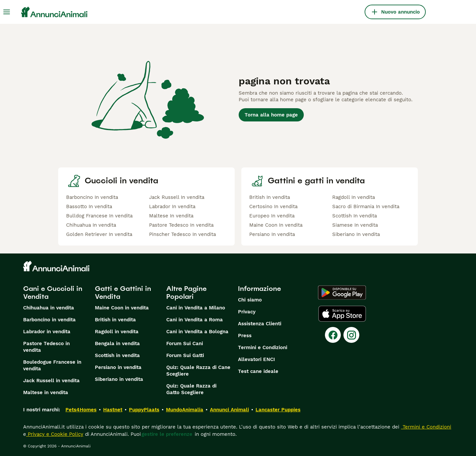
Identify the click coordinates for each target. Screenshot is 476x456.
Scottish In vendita (355, 216)
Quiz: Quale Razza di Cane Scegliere (198, 371)
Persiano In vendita (272, 234)
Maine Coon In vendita (276, 225)
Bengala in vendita (117, 343)
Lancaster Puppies (278, 410)
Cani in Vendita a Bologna (197, 332)
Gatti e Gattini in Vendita (123, 293)
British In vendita (270, 197)
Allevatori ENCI (257, 359)
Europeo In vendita (272, 216)
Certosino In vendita (273, 206)
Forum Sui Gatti (185, 355)
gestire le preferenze (167, 434)
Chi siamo (250, 300)
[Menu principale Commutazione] (7, 12)
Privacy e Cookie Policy (55, 434)
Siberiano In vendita (356, 234)
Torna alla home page (271, 115)
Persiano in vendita (118, 367)
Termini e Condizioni (263, 347)
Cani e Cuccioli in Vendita (53, 293)
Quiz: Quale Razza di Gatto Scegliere (191, 389)
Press (245, 336)
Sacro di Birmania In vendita (366, 206)
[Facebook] (333, 335)
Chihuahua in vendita (49, 308)
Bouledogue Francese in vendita (52, 365)
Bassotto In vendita (89, 206)
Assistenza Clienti (260, 324)
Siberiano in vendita (119, 379)
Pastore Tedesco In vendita (181, 225)
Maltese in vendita (46, 392)
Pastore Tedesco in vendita (46, 347)
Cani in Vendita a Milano (196, 308)
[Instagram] (351, 335)
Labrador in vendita (47, 332)
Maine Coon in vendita (122, 308)
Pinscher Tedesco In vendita (182, 234)
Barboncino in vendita (49, 320)
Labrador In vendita (172, 206)
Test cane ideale (258, 371)
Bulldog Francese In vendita (99, 216)
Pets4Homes (81, 410)
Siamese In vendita (355, 225)
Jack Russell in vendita (51, 381)
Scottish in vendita (117, 355)
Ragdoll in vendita (117, 332)
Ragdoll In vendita (354, 197)
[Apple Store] (342, 314)
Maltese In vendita (171, 216)
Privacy (247, 312)
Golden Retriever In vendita (99, 234)
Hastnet (113, 410)
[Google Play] (342, 293)
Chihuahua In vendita (91, 225)
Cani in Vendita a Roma (195, 320)
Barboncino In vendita (92, 197)
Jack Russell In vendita (177, 197)
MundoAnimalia (185, 410)
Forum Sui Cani (185, 343)
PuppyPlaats (144, 410)
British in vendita (115, 320)
